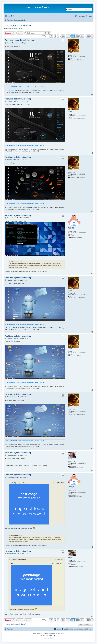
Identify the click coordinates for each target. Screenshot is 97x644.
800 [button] (63, 36)
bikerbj (70, 459)
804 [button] (82, 36)
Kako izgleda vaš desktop (18, 26)
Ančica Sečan (52, 636)
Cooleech (71, 227)
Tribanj (70, 53)
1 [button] (58, 36)
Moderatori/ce (18, 28)
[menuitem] (13, 16)
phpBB (42, 633)
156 (74, 55)
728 (74, 462)
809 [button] (88, 36)
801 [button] (68, 36)
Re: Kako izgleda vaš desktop (20, 40)
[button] (51, 36)
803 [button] (77, 36)
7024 (74, 231)
